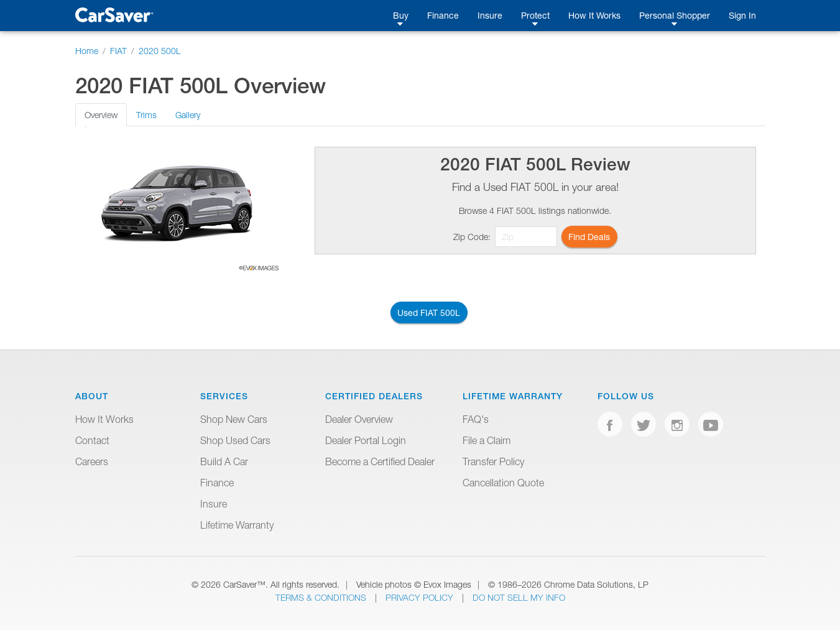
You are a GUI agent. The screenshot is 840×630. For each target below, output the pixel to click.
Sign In (742, 15)
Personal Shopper (675, 15)
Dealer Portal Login (366, 440)
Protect (535, 15)
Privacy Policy (421, 597)
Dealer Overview (359, 419)
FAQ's (476, 419)
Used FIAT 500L (429, 313)
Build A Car (224, 461)
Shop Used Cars (235, 440)
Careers (92, 461)
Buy (401, 15)
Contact (92, 440)
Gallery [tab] (188, 115)
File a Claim (487, 440)
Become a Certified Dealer (380, 461)
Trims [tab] (146, 115)
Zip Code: (472, 237)
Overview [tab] (101, 115)
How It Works (594, 15)
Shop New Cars (234, 419)
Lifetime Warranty (237, 525)
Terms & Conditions (322, 597)
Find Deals (589, 237)
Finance (443, 15)
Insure (490, 15)
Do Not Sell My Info (519, 597)
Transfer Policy (493, 461)
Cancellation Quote (503, 483)
